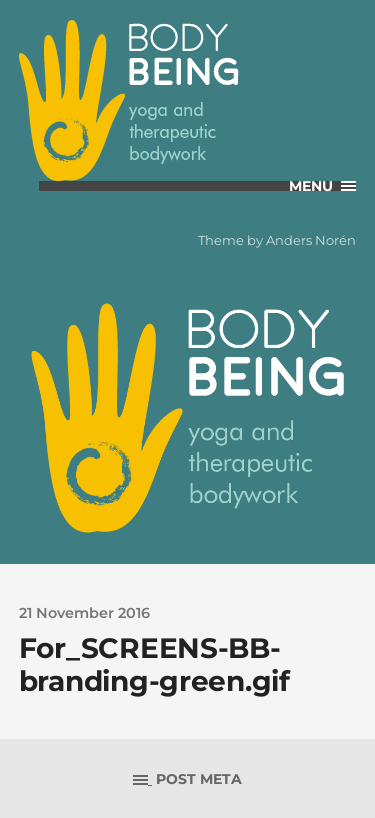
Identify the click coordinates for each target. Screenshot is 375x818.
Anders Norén (311, 240)
